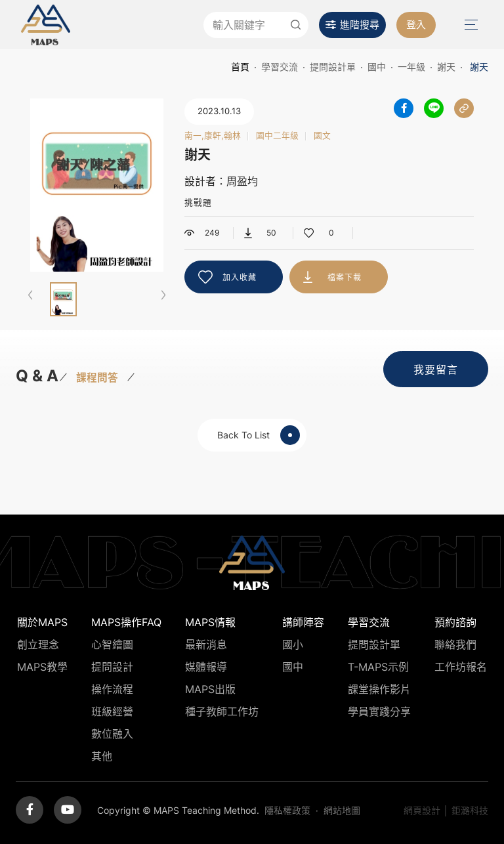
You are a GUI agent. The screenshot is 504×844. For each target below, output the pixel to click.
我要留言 (436, 369)
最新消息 (206, 644)
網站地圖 (342, 810)
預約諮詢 (455, 622)
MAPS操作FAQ (126, 622)
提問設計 (112, 667)
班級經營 (112, 711)
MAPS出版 (210, 689)
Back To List (259, 435)
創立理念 (38, 644)
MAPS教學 (42, 667)
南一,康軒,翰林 (213, 136)
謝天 (446, 67)
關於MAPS (42, 622)
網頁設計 (422, 810)
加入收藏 (240, 277)
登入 (416, 25)
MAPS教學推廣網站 (46, 25)
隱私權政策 (287, 810)
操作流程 (112, 689)
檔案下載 (345, 277)
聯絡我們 (455, 644)
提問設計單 (333, 67)
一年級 (411, 67)
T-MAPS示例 (378, 667)
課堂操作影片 (379, 689)
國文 (322, 136)
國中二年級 (277, 136)
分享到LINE (434, 108)
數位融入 (112, 734)
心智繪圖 (112, 644)
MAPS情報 (210, 622)
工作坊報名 (461, 667)
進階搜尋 (360, 25)
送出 (295, 25)
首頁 (240, 67)
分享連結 (464, 108)
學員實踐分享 (379, 711)
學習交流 (280, 67)
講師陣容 (303, 622)
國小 (293, 644)
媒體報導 (206, 667)
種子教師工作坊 (222, 711)
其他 (102, 756)
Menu (470, 25)
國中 (377, 67)
